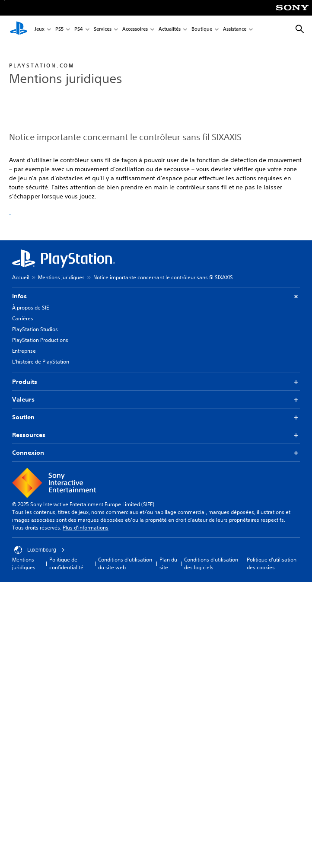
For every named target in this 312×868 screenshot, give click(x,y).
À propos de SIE (30, 308)
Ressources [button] (156, 435)
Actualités (170, 30)
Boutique (202, 30)
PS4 (79, 30)
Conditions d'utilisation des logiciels (211, 563)
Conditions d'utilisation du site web (125, 563)
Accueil (21, 277)
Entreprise (24, 351)
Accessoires (135, 30)
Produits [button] (156, 382)
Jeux (40, 30)
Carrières (23, 318)
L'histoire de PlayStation (41, 362)
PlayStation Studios (35, 329)
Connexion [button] (156, 453)
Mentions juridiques (61, 277)
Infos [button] (156, 296)
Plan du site (168, 563)
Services (103, 30)
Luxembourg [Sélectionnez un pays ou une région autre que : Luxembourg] (40, 550)
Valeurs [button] (156, 400)
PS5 (59, 30)
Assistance (235, 30)
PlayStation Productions (40, 340)
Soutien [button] (156, 417)
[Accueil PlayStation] (19, 29)
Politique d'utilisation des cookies (272, 563)
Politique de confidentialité (66, 563)
